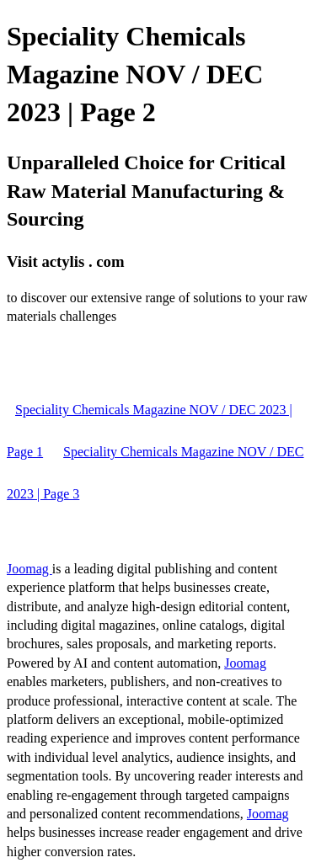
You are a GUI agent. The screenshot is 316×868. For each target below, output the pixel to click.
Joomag (29, 569)
